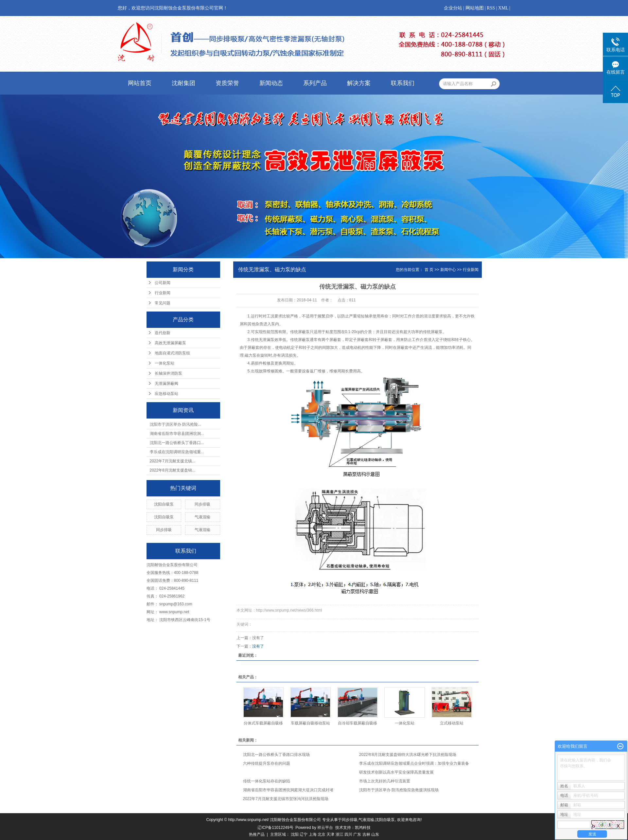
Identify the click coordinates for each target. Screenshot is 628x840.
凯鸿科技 (363, 828)
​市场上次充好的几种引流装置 (385, 781)
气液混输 (202, 517)
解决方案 (359, 83)
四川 (348, 834)
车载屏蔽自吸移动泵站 (310, 723)
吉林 (366, 834)
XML (503, 8)
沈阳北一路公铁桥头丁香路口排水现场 (276, 755)
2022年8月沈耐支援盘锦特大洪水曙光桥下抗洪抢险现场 (408, 755)
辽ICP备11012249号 (275, 828)
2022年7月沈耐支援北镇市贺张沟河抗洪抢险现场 (286, 799)
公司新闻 (163, 283)
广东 (357, 834)
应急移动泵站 (166, 394)
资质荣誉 (227, 83)
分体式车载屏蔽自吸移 (263, 723)
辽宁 (304, 834)
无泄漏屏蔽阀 (166, 384)
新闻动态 (271, 83)
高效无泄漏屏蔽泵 (170, 343)
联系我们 (403, 83)
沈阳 (295, 834)
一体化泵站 (165, 363)
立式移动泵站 (452, 723)
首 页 (429, 270)
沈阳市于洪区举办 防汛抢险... (175, 424)
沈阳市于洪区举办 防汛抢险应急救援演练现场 (399, 790)
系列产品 (315, 83)
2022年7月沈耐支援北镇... (173, 461)
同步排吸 (202, 504)
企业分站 (453, 8)
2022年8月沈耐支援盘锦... (173, 470)
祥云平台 (325, 828)
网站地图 (475, 8)
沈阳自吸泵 (164, 504)
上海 (313, 834)
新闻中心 (448, 270)
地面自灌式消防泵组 (172, 353)
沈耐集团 (183, 83)
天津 (330, 834)
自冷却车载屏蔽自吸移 (358, 723)
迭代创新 (163, 333)
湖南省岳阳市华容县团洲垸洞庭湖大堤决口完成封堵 (288, 790)
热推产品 (257, 834)
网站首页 (140, 83)
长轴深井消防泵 (168, 373)
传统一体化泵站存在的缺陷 (267, 781)
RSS (491, 8)
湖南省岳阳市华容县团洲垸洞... (177, 434)
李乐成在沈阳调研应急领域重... (177, 452)
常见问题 (163, 303)
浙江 (340, 834)
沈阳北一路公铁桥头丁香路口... (177, 443)
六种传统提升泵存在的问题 (267, 763)
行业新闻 (163, 293)
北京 (322, 834)
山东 (375, 834)
